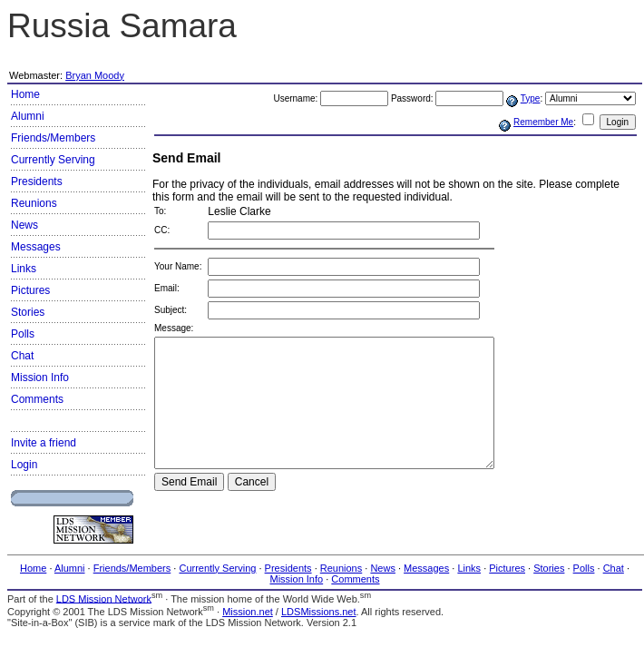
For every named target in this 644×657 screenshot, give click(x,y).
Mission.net (248, 612)
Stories (28, 312)
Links (24, 269)
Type (531, 98)
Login (24, 465)
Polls (23, 334)
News (24, 225)
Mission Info (40, 378)
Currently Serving (53, 160)
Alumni (28, 116)
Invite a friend (44, 443)
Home (25, 94)
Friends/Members (53, 138)
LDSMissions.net (319, 612)
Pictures (30, 290)
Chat (22, 356)
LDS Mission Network (104, 598)
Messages (36, 247)
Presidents (37, 181)
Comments (37, 399)
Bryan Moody (95, 75)
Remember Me (543, 122)
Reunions (34, 203)
